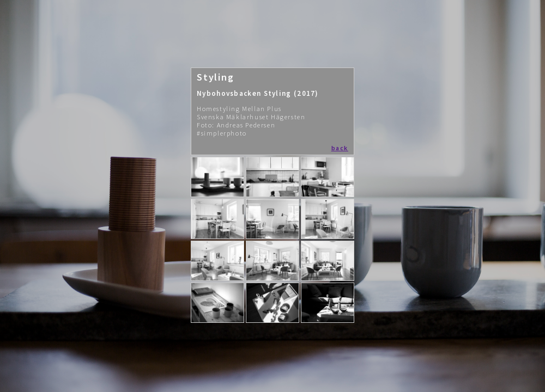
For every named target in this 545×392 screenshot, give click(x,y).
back (340, 148)
